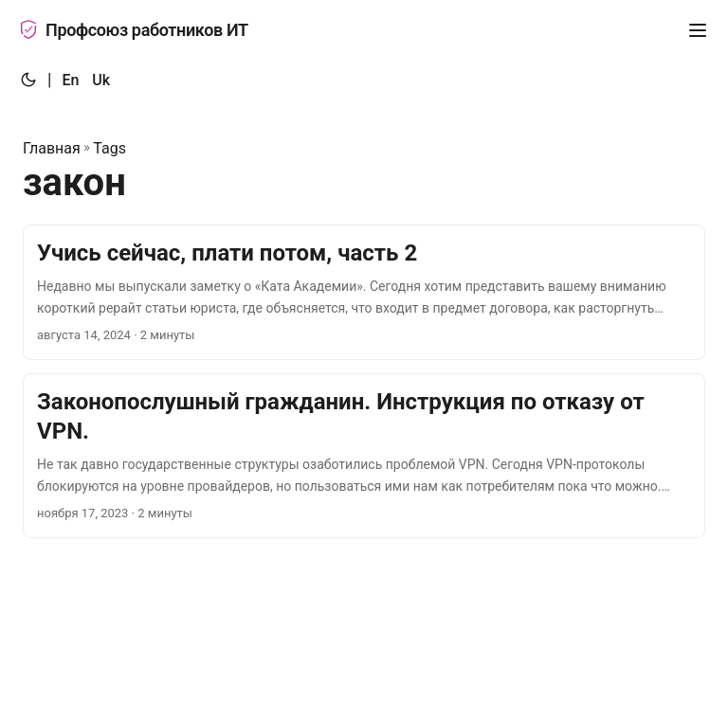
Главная (52, 148)
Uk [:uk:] (101, 80)
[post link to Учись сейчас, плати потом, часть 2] (364, 292)
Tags (109, 148)
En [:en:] (70, 80)
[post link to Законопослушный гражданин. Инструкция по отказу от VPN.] (364, 456)
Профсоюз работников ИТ (134, 30)
